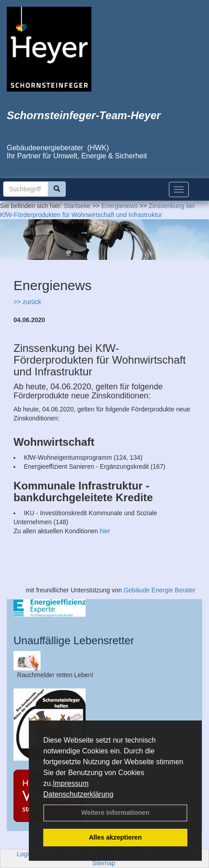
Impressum (70, 783)
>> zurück (27, 302)
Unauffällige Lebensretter (74, 640)
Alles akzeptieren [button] (115, 837)
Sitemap (103, 863)
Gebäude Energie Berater (159, 590)
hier (105, 531)
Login (24, 854)
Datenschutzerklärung (78, 794)
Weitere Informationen (115, 813)
